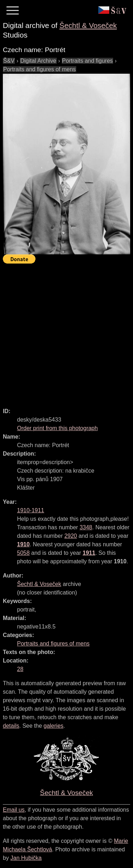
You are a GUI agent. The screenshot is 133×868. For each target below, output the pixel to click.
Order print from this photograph (57, 428)
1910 (23, 544)
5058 (23, 553)
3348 (86, 527)
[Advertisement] (66, 332)
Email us (14, 810)
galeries (54, 726)
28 (20, 669)
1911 (89, 553)
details (11, 726)
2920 (71, 536)
